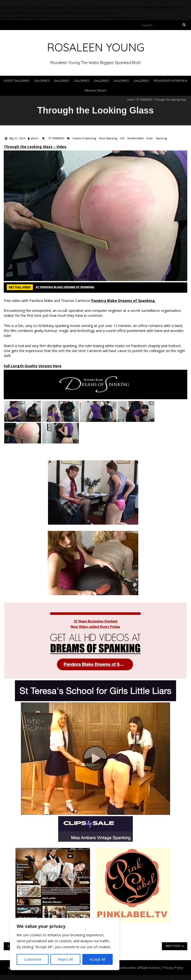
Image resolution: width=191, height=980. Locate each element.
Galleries (42, 81)
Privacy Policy (96, 91)
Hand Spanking (108, 138)
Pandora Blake (136, 138)
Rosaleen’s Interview (171, 81)
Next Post (175, 946)
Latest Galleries (16, 81)
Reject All (65, 959)
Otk (122, 138)
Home (131, 100)
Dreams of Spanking (84, 138)
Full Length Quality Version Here (33, 366)
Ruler (150, 138)
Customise (33, 959)
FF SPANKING (144, 100)
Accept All (97, 959)
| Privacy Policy (171, 968)
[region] (65, 944)
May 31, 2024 (17, 138)
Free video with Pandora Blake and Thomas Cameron (80, 301)
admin (35, 138)
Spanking (161, 138)
